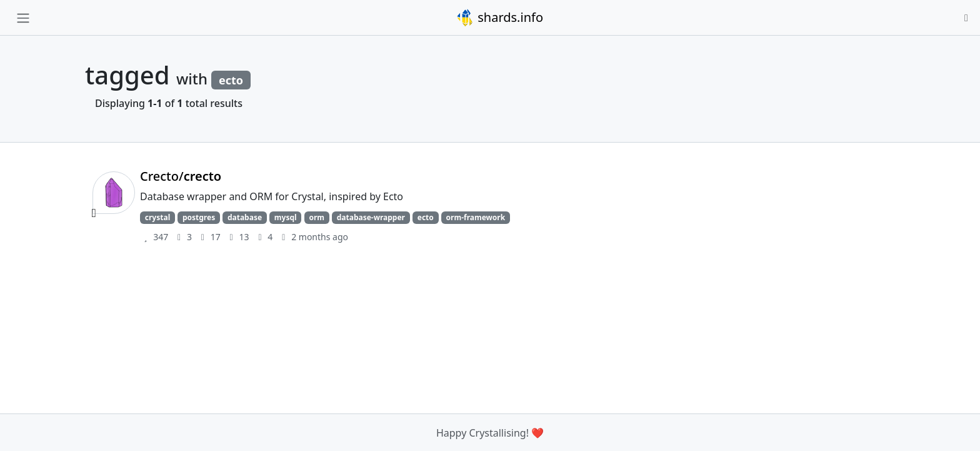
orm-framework (476, 217)
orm (317, 217)
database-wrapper (371, 217)
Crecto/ (181, 176)
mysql (286, 217)
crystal (157, 217)
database (245, 217)
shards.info (499, 18)
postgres (199, 217)
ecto (426, 217)
